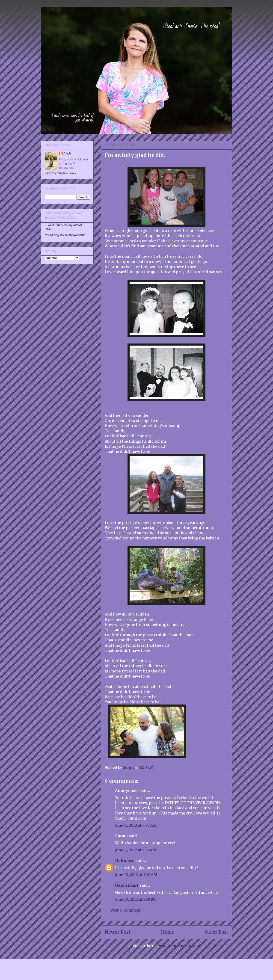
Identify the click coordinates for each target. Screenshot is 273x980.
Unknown (125, 861)
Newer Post (118, 932)
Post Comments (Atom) (179, 946)
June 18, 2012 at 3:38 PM (136, 899)
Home (168, 932)
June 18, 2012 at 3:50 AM (136, 875)
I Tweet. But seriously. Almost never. (63, 227)
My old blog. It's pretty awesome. (65, 235)
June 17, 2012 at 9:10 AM (136, 850)
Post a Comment (126, 910)
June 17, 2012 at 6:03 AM (136, 825)
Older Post (217, 932)
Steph (67, 154)
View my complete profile (61, 174)
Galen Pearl (127, 885)
